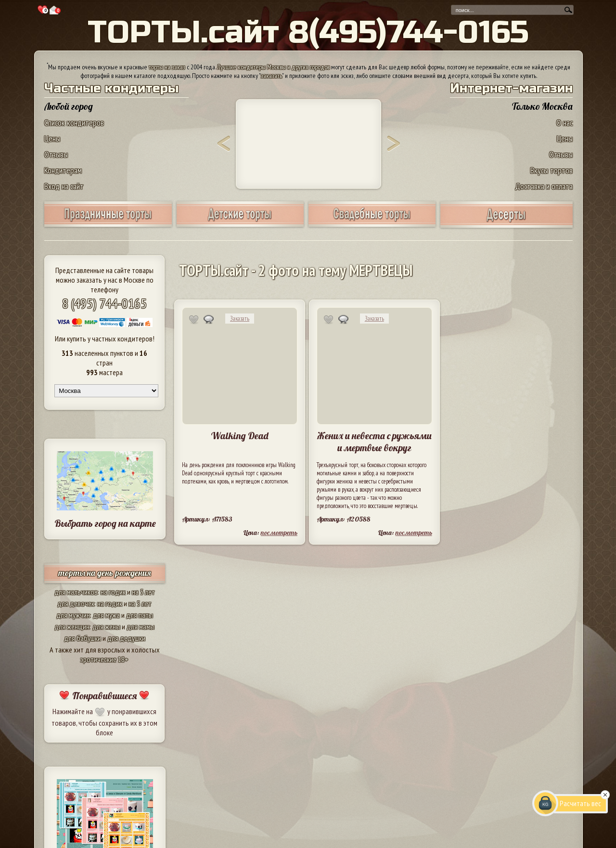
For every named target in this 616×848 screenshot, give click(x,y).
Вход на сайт (64, 186)
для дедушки (126, 638)
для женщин (72, 626)
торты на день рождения (105, 573)
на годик (113, 592)
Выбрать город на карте (105, 523)
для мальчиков (76, 592)
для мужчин (73, 615)
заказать (271, 76)
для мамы (141, 626)
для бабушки (83, 638)
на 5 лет (143, 592)
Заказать (240, 319)
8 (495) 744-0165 (104, 303)
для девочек (76, 603)
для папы (140, 615)
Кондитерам (63, 170)
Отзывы (56, 154)
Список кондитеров (74, 123)
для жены (106, 626)
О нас (565, 123)
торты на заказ (167, 67)
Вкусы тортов (552, 170)
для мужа (106, 615)
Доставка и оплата (544, 186)
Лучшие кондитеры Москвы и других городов (273, 67)
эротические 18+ (104, 659)
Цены (52, 138)
